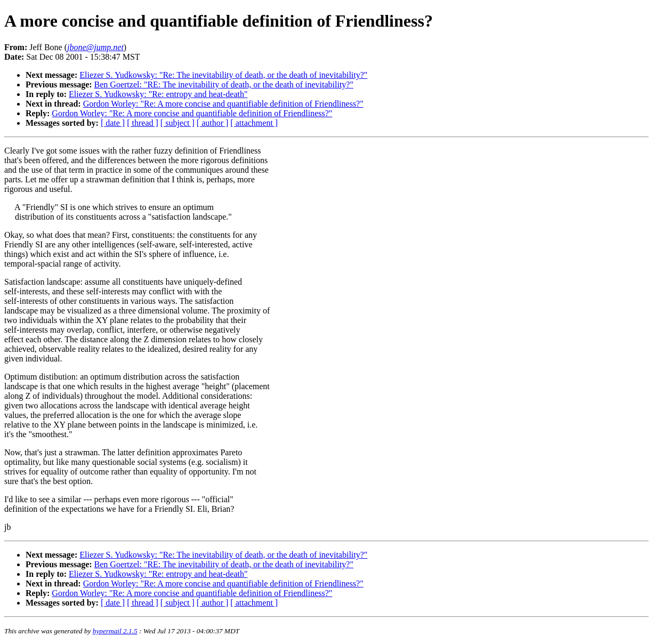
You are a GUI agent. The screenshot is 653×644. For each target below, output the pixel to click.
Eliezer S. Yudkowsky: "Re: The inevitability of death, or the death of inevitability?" (223, 75)
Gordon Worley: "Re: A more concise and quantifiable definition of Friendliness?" (223, 104)
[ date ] (113, 123)
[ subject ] (178, 123)
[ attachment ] (254, 123)
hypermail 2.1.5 (115, 631)
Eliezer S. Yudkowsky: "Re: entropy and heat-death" (158, 94)
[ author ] (213, 123)
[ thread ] (143, 123)
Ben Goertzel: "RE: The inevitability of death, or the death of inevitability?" (224, 84)
